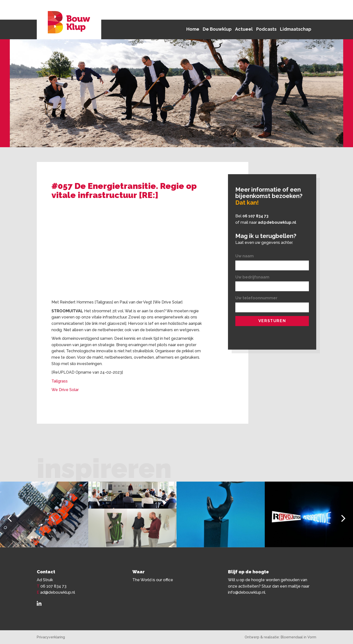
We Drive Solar (65, 390)
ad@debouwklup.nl (277, 222)
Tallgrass (60, 381)
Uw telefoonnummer (256, 298)
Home (193, 29)
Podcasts (266, 29)
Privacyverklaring (51, 637)
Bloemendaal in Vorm (298, 637)
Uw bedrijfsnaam (252, 277)
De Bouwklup (217, 29)
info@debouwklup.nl (247, 592)
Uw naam (245, 256)
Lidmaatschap (296, 29)
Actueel (244, 29)
